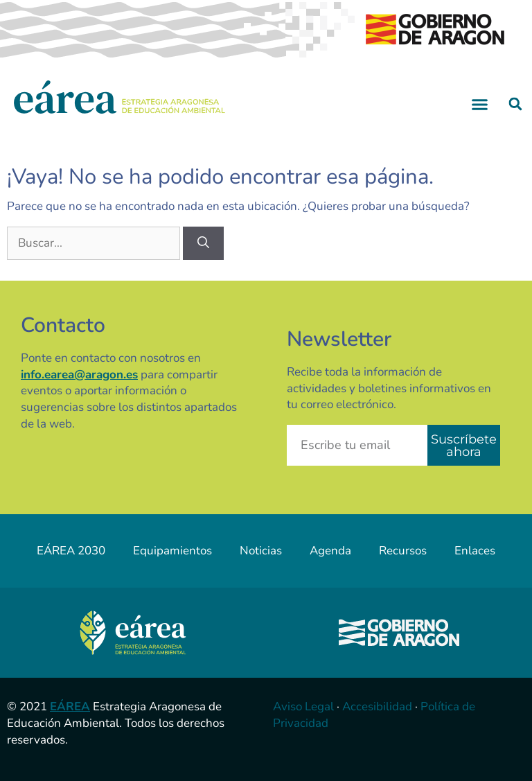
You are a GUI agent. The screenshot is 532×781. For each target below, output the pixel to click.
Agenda (330, 551)
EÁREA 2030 (71, 551)
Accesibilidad (377, 707)
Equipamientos (172, 551)
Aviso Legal (303, 707)
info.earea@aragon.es (79, 375)
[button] (480, 104)
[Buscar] (203, 243)
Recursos (403, 551)
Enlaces (475, 551)
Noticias (261, 551)
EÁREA (70, 707)
